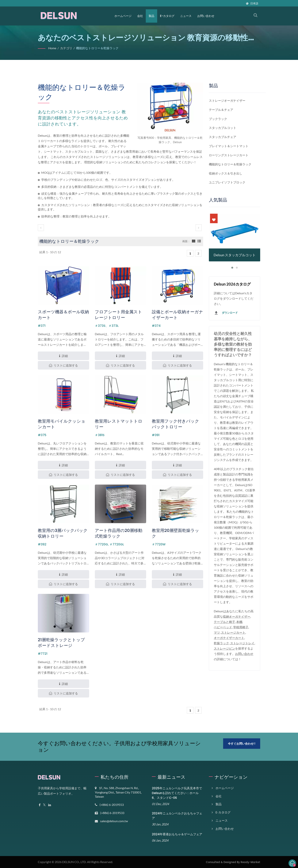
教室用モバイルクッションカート (62, 424)
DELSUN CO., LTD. (76, 862)
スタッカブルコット (223, 128)
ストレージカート (234, 633)
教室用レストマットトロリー (119, 424)
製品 (151, 16)
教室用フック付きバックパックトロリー (176, 424)
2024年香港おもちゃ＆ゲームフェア (177, 834)
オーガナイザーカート (229, 638)
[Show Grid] (193, 241)
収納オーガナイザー (237, 617)
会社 (140, 16)
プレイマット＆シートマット (229, 146)
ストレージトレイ (243, 643)
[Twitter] (45, 805)
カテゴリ (67, 48)
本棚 (240, 622)
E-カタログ (167, 16)
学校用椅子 (241, 627)
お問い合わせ (206, 16)
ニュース (186, 16)
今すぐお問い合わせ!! (242, 744)
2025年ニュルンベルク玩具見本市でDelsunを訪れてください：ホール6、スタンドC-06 (177, 793)
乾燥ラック (221, 643)
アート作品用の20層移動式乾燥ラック (120, 533)
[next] (199, 228)
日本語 (254, 3)
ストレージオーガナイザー (227, 100)
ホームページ (123, 16)
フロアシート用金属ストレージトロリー (118, 315)
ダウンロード (226, 313)
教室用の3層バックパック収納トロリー (63, 533)
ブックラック (218, 119)
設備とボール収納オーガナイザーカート (178, 315)
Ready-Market (252, 862)
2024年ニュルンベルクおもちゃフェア (177, 816)
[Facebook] (40, 805)
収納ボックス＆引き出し (226, 173)
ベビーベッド (223, 627)
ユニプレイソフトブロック (227, 182)
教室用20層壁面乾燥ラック (177, 530)
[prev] (41, 228)
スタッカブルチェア (223, 137)
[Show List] (199, 241)
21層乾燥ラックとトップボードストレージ (62, 643)
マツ (217, 633)
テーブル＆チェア (221, 110)
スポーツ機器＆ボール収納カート (63, 315)
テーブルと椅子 (224, 622)
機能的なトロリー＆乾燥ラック (98, 48)
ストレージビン (226, 649)
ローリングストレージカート (229, 155)
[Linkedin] (50, 805)
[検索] (255, 15)
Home (53, 48)
